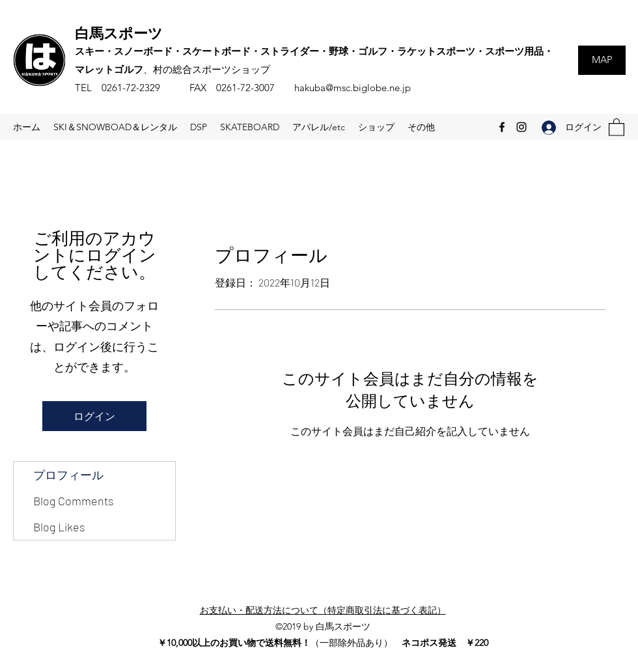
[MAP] (602, 60)
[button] (617, 127)
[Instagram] (521, 127)
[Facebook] (502, 127)
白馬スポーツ (119, 33)
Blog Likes (59, 527)
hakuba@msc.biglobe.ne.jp (353, 88)
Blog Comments (74, 501)
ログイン (94, 416)
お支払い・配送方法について (259, 610)
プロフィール (68, 475)
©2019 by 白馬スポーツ (323, 626)
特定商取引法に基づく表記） (387, 610)
